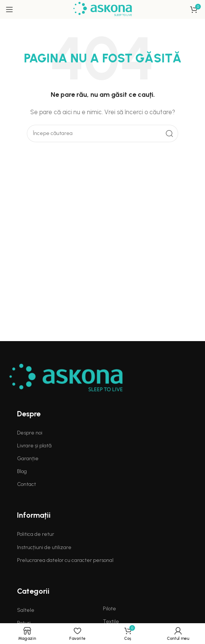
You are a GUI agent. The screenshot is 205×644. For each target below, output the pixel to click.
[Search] (102, 133)
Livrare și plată (34, 446)
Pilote (109, 609)
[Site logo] (103, 9)
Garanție (28, 459)
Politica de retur (36, 534)
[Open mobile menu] (9, 9)
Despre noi (30, 433)
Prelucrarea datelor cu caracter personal (65, 560)
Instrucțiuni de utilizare (44, 547)
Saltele (26, 610)
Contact (26, 484)
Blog (22, 471)
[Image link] (66, 378)
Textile (111, 621)
